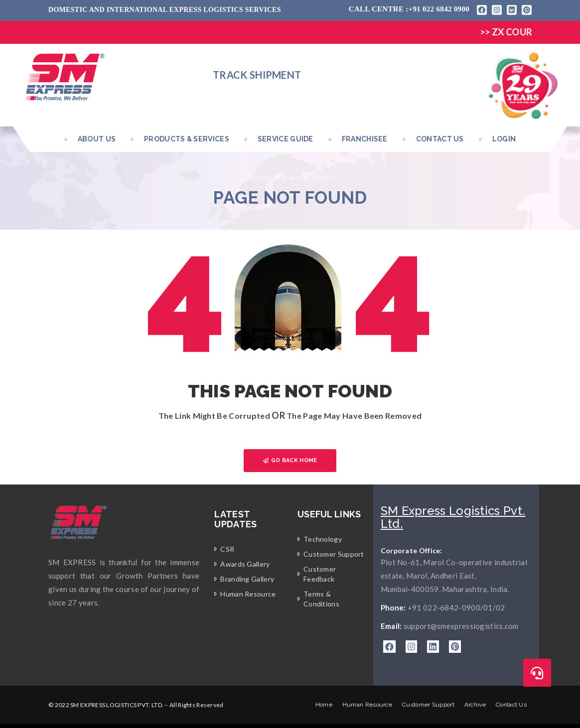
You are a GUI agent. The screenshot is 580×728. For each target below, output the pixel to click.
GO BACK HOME (290, 460)
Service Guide (286, 139)
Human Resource (248, 594)
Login (504, 139)
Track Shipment (257, 75)
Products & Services (187, 139)
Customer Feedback (320, 574)
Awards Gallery (245, 564)
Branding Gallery (247, 579)
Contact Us (440, 139)
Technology (323, 539)
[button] (537, 673)
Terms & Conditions (321, 599)
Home (324, 705)
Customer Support (334, 554)
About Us (97, 139)
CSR (227, 549)
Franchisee (365, 139)
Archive (475, 705)
